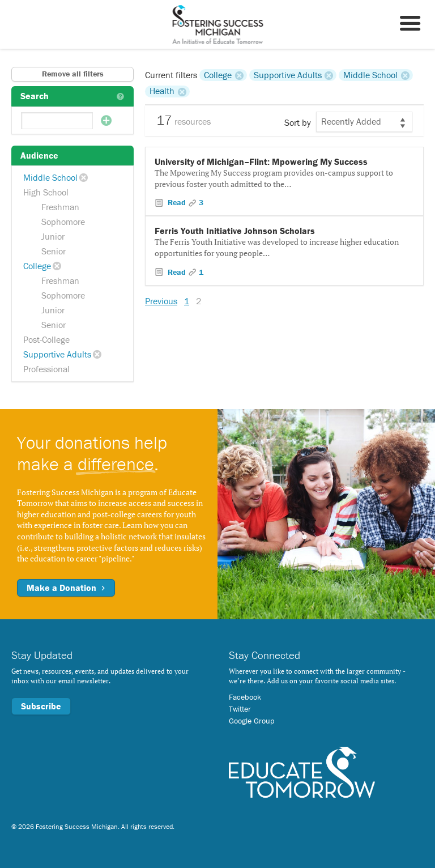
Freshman (60, 207)
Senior (54, 251)
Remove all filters (73, 74)
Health (162, 91)
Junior (53, 236)
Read (177, 202)
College (37, 266)
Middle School (50, 177)
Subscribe (41, 706)
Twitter (240, 709)
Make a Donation (66, 588)
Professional (46, 369)
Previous (161, 301)
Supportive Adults (57, 354)
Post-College (46, 339)
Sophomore (63, 222)
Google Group (251, 721)
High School (46, 192)
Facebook (245, 697)
